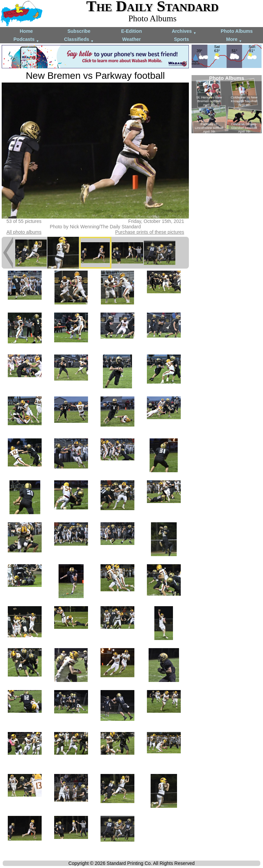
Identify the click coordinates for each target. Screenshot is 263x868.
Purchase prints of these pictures (150, 232)
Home (26, 31)
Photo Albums (237, 31)
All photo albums (24, 232)
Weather (131, 39)
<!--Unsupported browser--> (227, 104)
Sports (181, 39)
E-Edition (131, 31)
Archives (184, 32)
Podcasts (26, 40)
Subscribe (79, 31)
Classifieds (79, 40)
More (234, 40)
